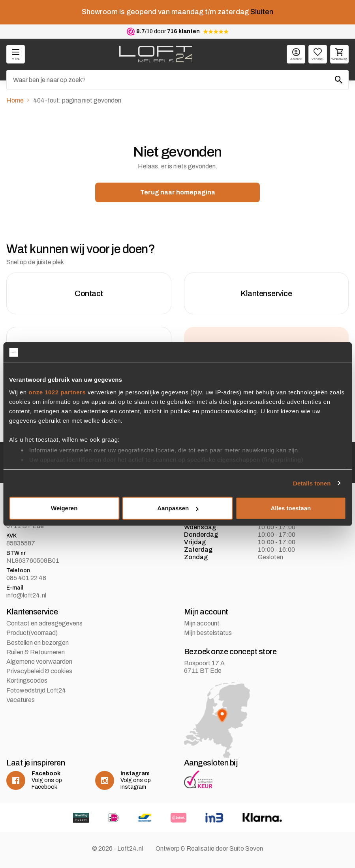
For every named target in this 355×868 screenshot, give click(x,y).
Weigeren (64, 508)
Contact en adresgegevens (44, 623)
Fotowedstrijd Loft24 (36, 690)
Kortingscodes (27, 680)
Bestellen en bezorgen (38, 643)
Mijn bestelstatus (208, 633)
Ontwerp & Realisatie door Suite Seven (209, 848)
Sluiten (262, 12)
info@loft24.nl (26, 595)
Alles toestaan (291, 508)
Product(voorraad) (32, 633)
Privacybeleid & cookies (39, 671)
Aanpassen (178, 508)
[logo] (156, 54)
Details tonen (312, 483)
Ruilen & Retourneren (36, 652)
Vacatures (21, 700)
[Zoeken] (177, 80)
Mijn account (202, 623)
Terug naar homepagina (178, 192)
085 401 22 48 (26, 578)
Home (15, 100)
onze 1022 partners (57, 392)
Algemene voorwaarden (39, 662)
